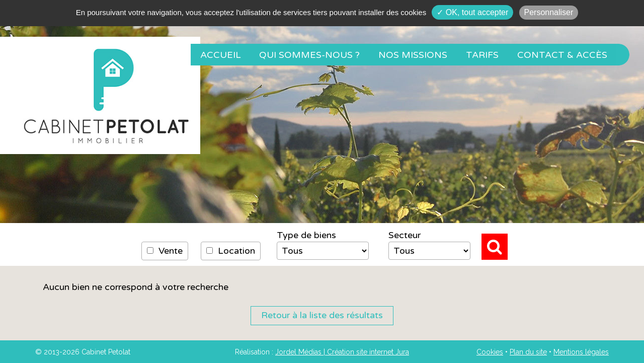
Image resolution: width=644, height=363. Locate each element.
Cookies (490, 352)
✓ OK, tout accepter (472, 12)
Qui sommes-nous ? (309, 55)
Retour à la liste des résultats (322, 315)
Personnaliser (549, 12)
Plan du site (528, 352)
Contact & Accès (562, 55)
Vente (165, 251)
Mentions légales (581, 352)
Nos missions (413, 55)
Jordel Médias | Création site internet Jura (342, 352)
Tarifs (482, 55)
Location (231, 251)
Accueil (221, 55)
